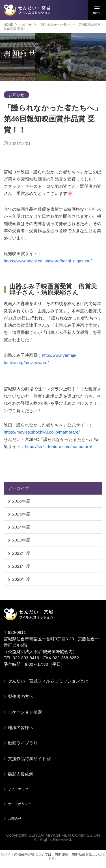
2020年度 (21, 579)
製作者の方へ (21, 696)
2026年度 (21, 501)
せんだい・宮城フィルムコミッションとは (48, 681)
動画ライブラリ (23, 743)
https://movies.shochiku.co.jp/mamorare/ (42, 432)
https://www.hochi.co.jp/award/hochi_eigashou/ (48, 261)
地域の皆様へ (21, 727)
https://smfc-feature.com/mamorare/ (59, 446)
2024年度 (21, 527)
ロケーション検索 (25, 712)
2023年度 (21, 540)
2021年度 (21, 566)
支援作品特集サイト (29, 759)
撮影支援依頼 (21, 774)
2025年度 (21, 514)
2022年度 (21, 553)
